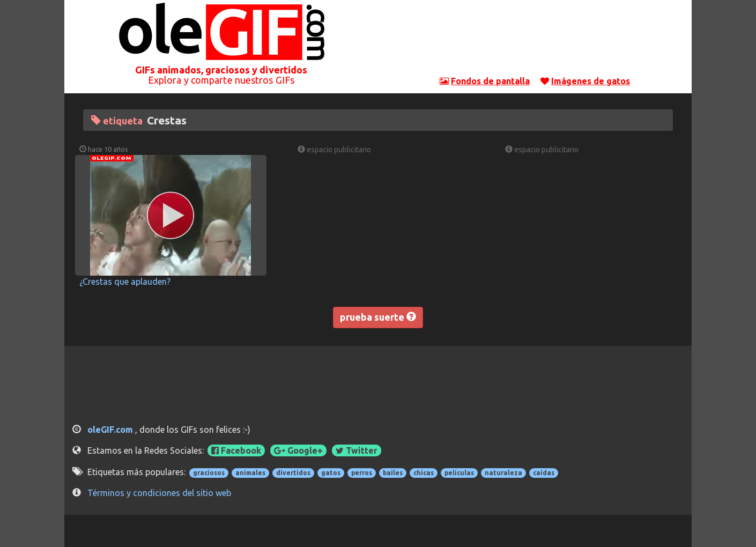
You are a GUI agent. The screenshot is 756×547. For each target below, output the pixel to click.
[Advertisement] (535, 40)
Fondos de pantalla (490, 81)
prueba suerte (378, 317)
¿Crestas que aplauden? (125, 282)
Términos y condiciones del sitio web (159, 493)
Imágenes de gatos (591, 81)
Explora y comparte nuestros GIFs (221, 80)
